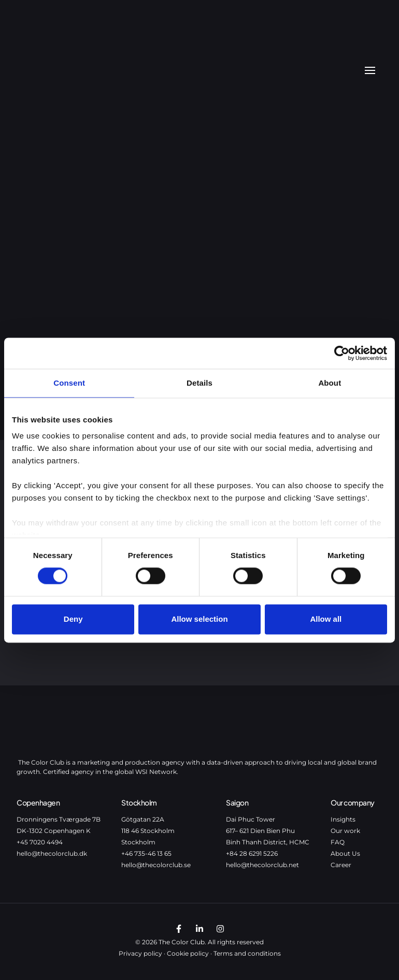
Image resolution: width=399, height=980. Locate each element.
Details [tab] (199, 383)
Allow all (326, 619)
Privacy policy (140, 953)
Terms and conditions (247, 953)
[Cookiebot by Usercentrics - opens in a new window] (342, 353)
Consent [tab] (69, 383)
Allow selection (199, 619)
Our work (345, 831)
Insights (343, 819)
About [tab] (330, 383)
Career (341, 865)
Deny (73, 619)
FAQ (338, 842)
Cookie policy (188, 953)
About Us (345, 853)
